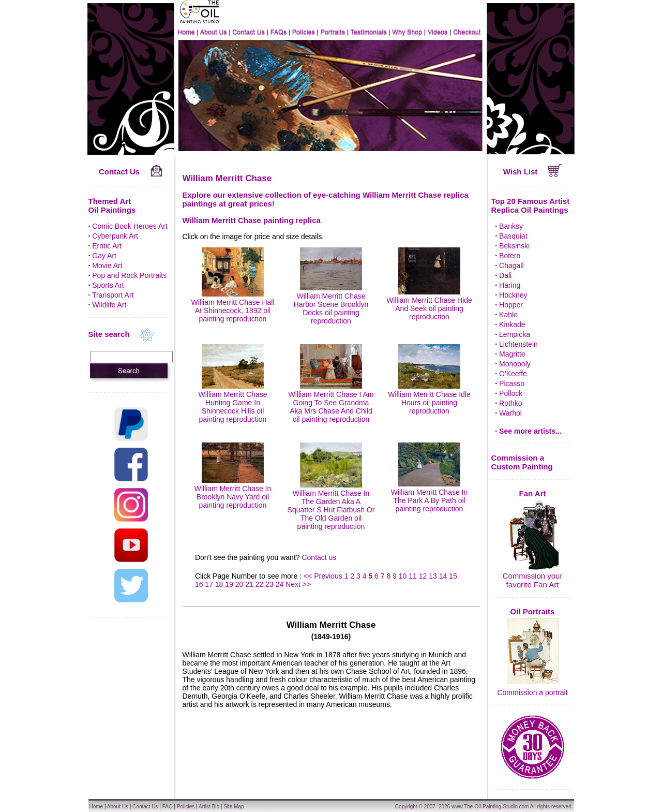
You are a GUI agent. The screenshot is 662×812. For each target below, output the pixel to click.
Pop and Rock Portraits (129, 275)
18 (219, 584)
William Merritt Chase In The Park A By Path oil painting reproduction (430, 496)
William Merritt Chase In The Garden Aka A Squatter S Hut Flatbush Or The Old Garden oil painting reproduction (331, 506)
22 (260, 584)
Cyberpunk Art (115, 236)
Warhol (510, 413)
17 (209, 584)
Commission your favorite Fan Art (533, 580)
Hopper (511, 305)
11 (413, 576)
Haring (510, 285)
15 (453, 576)
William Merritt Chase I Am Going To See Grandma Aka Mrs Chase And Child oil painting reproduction (331, 403)
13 (433, 576)
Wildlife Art (109, 305)
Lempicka (515, 334)
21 (249, 584)
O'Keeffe (513, 374)
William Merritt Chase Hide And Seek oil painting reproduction (429, 304)
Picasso (512, 383)
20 (239, 584)
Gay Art (104, 256)
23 (269, 584)
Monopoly (515, 364)
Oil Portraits (533, 611)
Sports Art (108, 285)
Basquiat (513, 236)
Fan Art (533, 493)
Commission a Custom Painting (522, 462)
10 (403, 576)
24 (280, 584)
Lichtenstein (518, 344)
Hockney (513, 295)
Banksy (511, 226)
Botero (510, 256)
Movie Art (107, 265)
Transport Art (113, 295)
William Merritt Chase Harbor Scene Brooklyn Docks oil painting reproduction (331, 304)
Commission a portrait (532, 692)
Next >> (298, 584)
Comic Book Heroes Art (130, 226)
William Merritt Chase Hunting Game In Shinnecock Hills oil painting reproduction (232, 403)
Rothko (510, 403)
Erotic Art (107, 246)
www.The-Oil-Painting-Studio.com (490, 807)
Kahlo (508, 315)
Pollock (511, 393)
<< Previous (324, 576)
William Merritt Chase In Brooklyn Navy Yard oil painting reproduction (233, 493)
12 (423, 576)
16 (199, 584)
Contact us (319, 557)
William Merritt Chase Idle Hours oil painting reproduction (429, 398)
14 (443, 576)
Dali (505, 275)
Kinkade (512, 324)
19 (229, 584)
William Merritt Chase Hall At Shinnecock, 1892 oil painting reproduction (232, 306)
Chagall (511, 265)
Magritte (512, 354)
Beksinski (514, 246)
